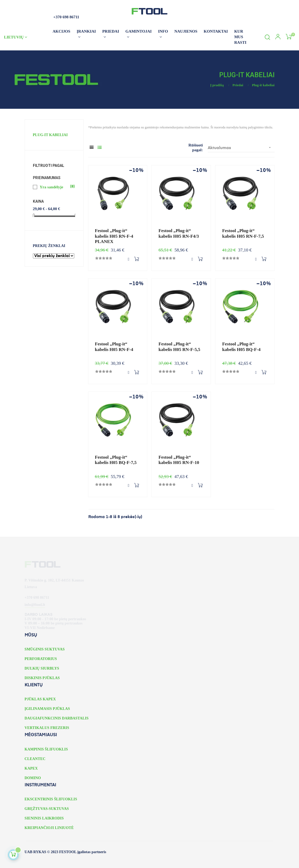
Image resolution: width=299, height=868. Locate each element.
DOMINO (33, 778)
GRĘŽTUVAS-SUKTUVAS (47, 809)
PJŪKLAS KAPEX (40, 699)
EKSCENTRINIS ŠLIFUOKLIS (51, 799)
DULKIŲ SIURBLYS (42, 668)
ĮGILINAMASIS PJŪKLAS (47, 709)
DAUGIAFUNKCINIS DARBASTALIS (57, 718)
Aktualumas (241, 148)
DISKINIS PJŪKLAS (42, 678)
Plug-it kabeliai (50, 135)
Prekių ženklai (49, 246)
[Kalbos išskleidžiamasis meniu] (26, 37)
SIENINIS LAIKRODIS (44, 818)
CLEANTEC (35, 759)
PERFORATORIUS (41, 659)
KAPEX (31, 768)
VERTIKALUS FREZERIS (47, 728)
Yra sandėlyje (54, 187)
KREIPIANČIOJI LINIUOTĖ (49, 828)
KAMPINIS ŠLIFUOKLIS (46, 749)
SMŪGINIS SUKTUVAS (45, 649)
